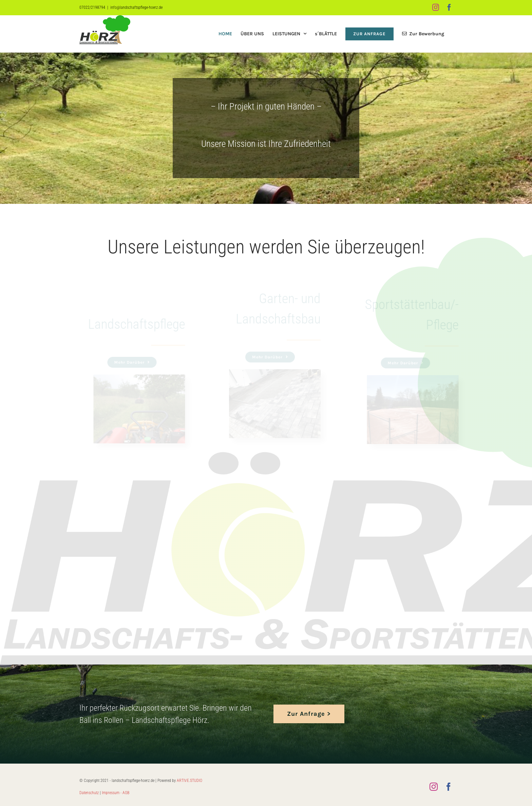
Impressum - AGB (116, 793)
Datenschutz (89, 793)
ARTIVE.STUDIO (189, 781)
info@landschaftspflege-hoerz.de (136, 7)
